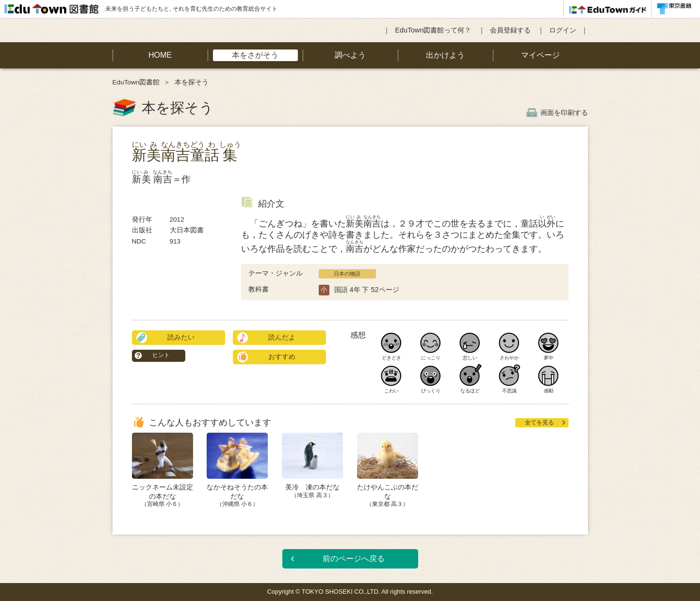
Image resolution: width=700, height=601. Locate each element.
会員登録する (510, 30)
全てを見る (539, 422)
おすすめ (282, 357)
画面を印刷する (564, 113)
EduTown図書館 (136, 82)
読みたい (181, 337)
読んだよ (282, 337)
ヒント (161, 355)
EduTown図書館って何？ (433, 30)
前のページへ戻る (354, 559)
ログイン (563, 30)
